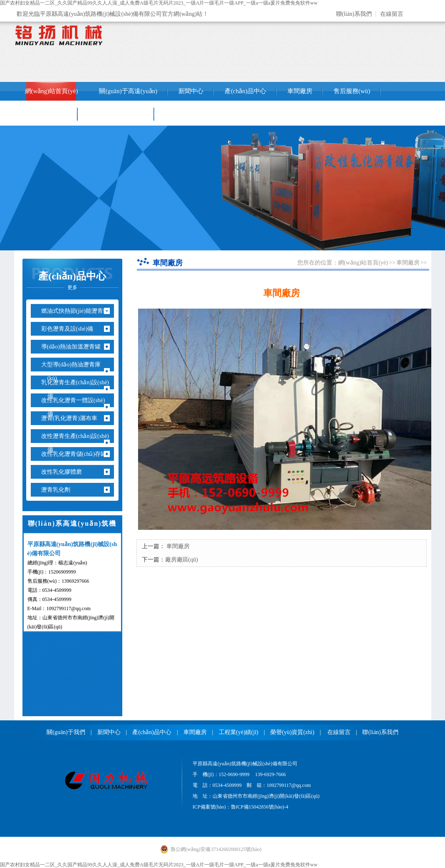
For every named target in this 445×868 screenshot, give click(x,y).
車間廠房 (300, 91)
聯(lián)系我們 (354, 14)
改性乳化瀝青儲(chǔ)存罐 (77, 454)
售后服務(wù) (352, 91)
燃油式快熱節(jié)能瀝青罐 (78, 311)
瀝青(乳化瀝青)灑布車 (72, 418)
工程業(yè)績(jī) (46, 114)
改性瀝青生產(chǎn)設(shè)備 (78, 443)
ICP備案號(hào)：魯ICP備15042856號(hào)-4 (240, 807)
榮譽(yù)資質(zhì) (292, 732)
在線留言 (392, 14)
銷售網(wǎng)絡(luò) (116, 114)
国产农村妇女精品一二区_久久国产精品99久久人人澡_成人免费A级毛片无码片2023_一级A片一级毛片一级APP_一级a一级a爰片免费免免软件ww (159, 3)
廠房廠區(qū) (182, 560)
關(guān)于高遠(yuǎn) (128, 91)
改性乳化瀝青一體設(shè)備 (76, 407)
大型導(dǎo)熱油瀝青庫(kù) (74, 371)
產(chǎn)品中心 (245, 91)
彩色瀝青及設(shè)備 (70, 329)
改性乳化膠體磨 (65, 472)
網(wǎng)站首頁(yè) (52, 91)
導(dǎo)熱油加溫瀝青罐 (74, 347)
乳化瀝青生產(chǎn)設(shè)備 (78, 389)
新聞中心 (191, 91)
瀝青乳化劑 (59, 490)
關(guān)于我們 (66, 732)
